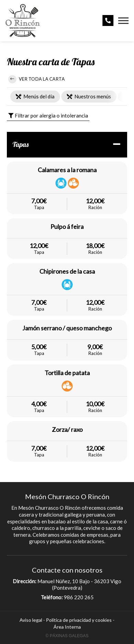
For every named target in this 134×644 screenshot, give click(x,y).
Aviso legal (31, 620)
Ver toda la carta (36, 79)
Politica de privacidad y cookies (79, 620)
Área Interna (67, 627)
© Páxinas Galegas (67, 636)
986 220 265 (79, 597)
